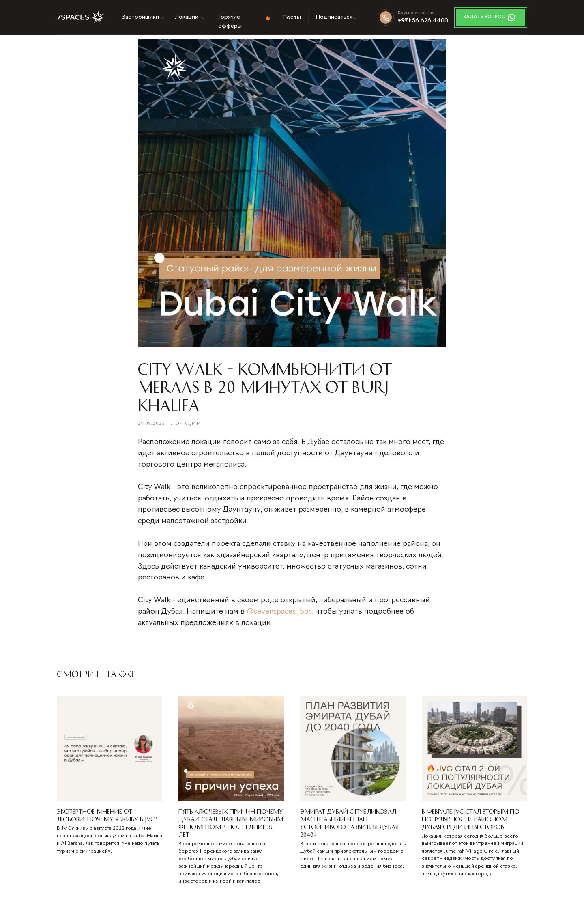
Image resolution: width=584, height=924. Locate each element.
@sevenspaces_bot (279, 612)
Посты (292, 18)
